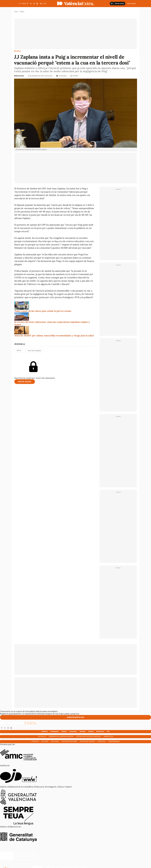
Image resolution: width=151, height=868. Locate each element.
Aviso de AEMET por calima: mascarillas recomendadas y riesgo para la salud (54, 336)
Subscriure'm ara (75, 717)
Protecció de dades (69, 741)
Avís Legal (55, 741)
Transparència (114, 741)
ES (45, 4)
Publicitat (102, 741)
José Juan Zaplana (34, 351)
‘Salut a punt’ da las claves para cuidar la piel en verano (43, 311)
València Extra (19, 76)
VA (41, 4)
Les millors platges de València (88, 736)
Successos (100, 731)
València (45, 731)
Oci (108, 731)
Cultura (91, 731)
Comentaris (61, 76)
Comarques (54, 731)
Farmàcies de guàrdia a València (61, 736)
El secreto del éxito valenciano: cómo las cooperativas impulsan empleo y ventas (52, 323)
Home (16, 12)
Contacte (35, 741)
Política (18, 51)
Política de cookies (87, 741)
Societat (82, 731)
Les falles (42, 736)
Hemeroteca (108, 736)
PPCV (19, 351)
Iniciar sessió (25, 382)
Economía (73, 731)
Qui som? (45, 741)
